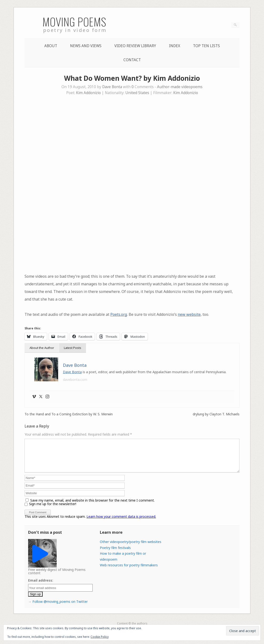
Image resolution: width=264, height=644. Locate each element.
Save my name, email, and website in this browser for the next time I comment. (92, 506)
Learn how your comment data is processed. (121, 522)
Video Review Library (135, 46)
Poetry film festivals (115, 553)
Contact (132, 60)
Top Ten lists (206, 46)
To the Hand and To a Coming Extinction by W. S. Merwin (69, 414)
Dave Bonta (112, 87)
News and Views (86, 46)
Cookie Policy (100, 637)
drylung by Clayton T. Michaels (216, 414)
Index (175, 46)
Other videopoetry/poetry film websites (131, 547)
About (51, 46)
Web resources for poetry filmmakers (129, 571)
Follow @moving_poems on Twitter (60, 607)
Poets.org (119, 314)
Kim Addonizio (88, 93)
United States (137, 93)
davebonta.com (75, 380)
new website (189, 314)
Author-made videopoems (180, 87)
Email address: (41, 586)
